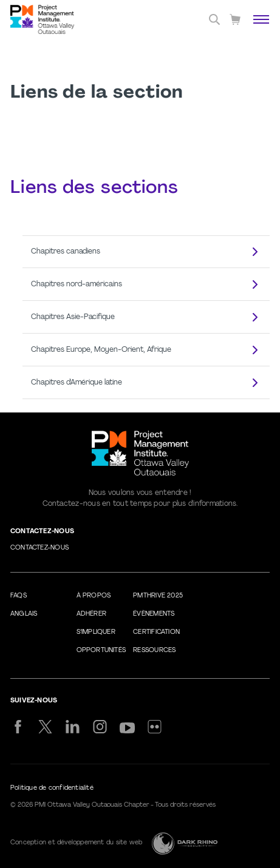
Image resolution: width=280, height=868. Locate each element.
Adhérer (91, 614)
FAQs (19, 596)
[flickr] (155, 727)
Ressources (154, 651)
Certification (156, 632)
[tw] (45, 727)
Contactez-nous (39, 548)
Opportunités (101, 651)
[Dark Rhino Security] (185, 843)
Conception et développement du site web (76, 843)
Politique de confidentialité (52, 788)
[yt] (127, 728)
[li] (73, 727)
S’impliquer (96, 632)
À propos (94, 596)
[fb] (18, 727)
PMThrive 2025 (158, 596)
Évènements (154, 614)
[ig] (100, 727)
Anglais (24, 614)
